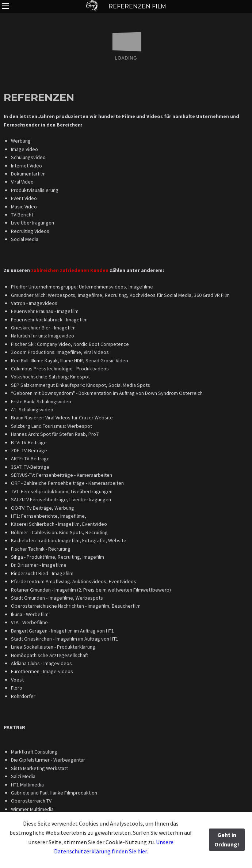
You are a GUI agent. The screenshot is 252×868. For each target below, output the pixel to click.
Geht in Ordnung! (227, 839)
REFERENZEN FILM (126, 6)
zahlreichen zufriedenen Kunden (70, 270)
